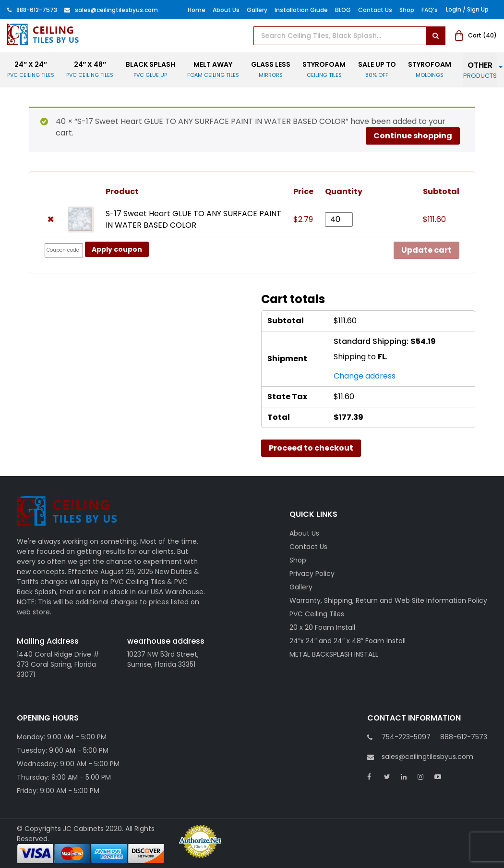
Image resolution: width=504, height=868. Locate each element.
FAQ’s (430, 10)
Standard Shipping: (385, 341)
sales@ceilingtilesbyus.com (420, 757)
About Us (226, 10)
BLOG (343, 10)
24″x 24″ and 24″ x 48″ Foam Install (348, 641)
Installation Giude (301, 10)
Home (197, 10)
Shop (407, 10)
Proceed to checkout (311, 448)
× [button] (51, 220)
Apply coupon (117, 249)
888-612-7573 (32, 10)
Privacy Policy (312, 574)
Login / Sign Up (467, 9)
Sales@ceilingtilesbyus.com (111, 10)
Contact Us (375, 10)
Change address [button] (365, 376)
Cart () (476, 36)
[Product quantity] (339, 220)
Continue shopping (413, 136)
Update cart (426, 250)
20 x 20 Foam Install (322, 627)
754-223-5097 (406, 737)
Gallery (257, 10)
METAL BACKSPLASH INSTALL (334, 654)
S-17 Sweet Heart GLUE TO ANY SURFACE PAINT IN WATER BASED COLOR (193, 219)
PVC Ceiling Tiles (317, 614)
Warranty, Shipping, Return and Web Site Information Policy (388, 600)
